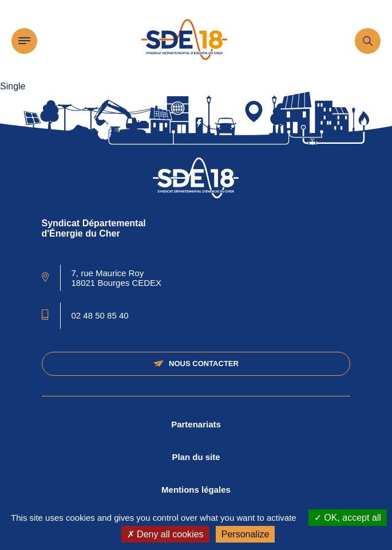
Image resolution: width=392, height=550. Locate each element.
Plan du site (196, 457)
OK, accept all (348, 518)
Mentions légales (196, 490)
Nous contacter (196, 364)
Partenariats (196, 424)
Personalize (246, 534)
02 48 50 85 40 (100, 315)
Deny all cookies (165, 534)
